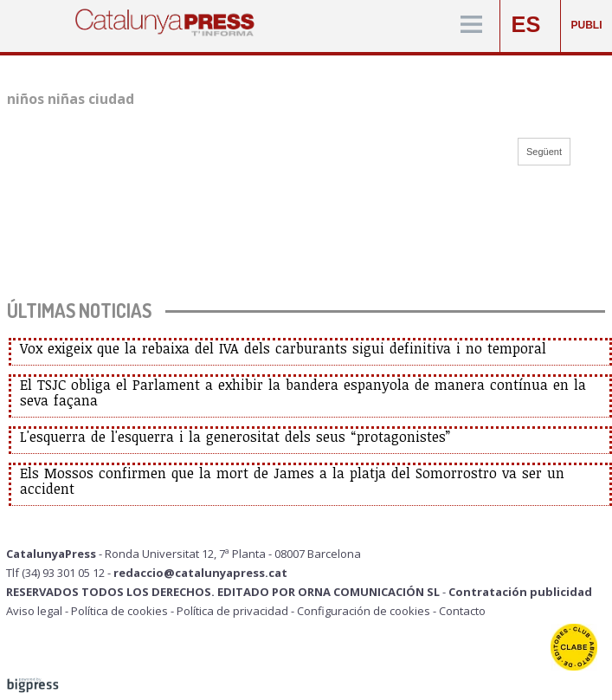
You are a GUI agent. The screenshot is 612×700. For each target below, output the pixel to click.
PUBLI (587, 25)
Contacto (462, 611)
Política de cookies (119, 611)
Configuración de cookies (364, 611)
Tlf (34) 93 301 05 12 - (60, 573)
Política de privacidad (232, 611)
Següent (544, 152)
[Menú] (471, 26)
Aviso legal (34, 611)
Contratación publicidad (520, 592)
